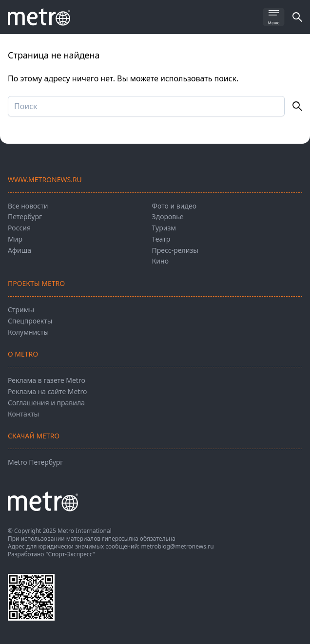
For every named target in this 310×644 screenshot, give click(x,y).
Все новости (28, 206)
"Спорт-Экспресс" (70, 554)
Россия (19, 228)
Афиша (19, 250)
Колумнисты (28, 332)
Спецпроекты (30, 321)
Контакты (23, 414)
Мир (15, 239)
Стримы (21, 310)
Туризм (164, 228)
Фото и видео (174, 206)
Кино (160, 261)
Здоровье (168, 217)
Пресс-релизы (175, 250)
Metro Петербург (35, 462)
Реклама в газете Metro (47, 380)
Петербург (25, 217)
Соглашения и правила (46, 403)
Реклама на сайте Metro (47, 391)
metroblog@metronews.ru (177, 546)
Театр (161, 239)
